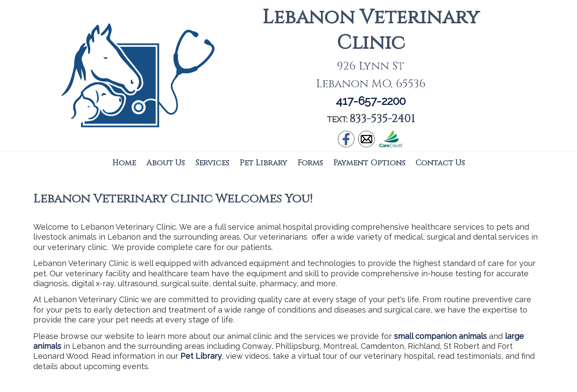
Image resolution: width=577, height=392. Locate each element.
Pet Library (263, 163)
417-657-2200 (371, 101)
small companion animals (440, 336)
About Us (166, 163)
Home (124, 163)
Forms (310, 163)
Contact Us (440, 163)
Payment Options (369, 163)
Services (212, 163)
